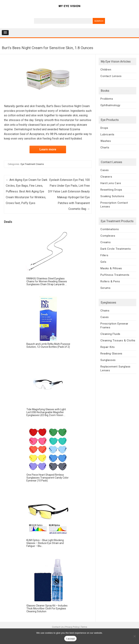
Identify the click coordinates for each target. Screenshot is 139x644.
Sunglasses (108, 360)
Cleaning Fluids (110, 334)
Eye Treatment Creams (32, 164)
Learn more (48, 149)
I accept (70, 639)
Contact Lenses (111, 76)
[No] (134, 636)
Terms (84, 627)
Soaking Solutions (112, 196)
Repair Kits (108, 347)
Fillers (104, 255)
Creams (106, 242)
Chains (105, 311)
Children (106, 70)
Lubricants (107, 134)
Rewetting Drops (111, 190)
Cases (105, 170)
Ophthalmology (110, 105)
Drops (104, 128)
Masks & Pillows (111, 268)
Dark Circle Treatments (116, 249)
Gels (103, 262)
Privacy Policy (72, 627)
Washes (106, 141)
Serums (106, 288)
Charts (105, 148)
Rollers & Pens (110, 281)
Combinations (110, 229)
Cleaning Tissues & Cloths (118, 340)
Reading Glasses (111, 354)
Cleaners (106, 177)
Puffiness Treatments (115, 275)
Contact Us (58, 627)
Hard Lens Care (111, 183)
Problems (107, 99)
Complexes (108, 236)
